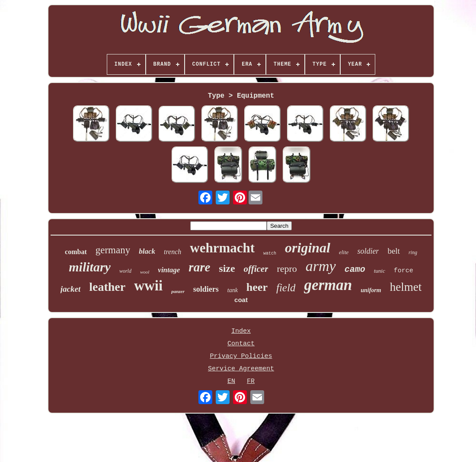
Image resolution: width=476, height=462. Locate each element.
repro (287, 269)
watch (270, 253)
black (147, 251)
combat (76, 252)
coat (241, 300)
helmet (406, 287)
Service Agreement (241, 369)
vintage (169, 270)
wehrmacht (222, 248)
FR (251, 381)
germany (113, 250)
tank (233, 290)
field (286, 288)
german (328, 285)
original (308, 248)
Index (241, 331)
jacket (70, 289)
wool (145, 272)
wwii (148, 286)
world (125, 271)
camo (355, 269)
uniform (371, 290)
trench (173, 252)
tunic (380, 271)
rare (199, 267)
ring (413, 252)
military (90, 267)
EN (231, 381)
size (227, 268)
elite (344, 252)
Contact (241, 344)
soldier (368, 251)
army (321, 266)
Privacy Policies (241, 356)
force (404, 271)
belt (394, 251)
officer (256, 269)
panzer (178, 291)
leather (107, 287)
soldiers (206, 289)
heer (257, 287)
